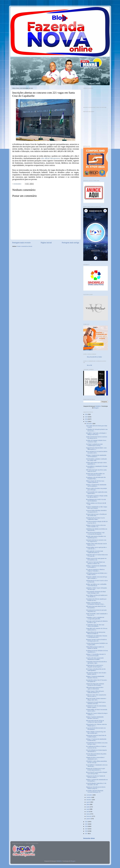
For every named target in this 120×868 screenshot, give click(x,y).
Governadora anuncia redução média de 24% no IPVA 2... (97, 496)
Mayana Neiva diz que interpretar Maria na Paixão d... (96, 633)
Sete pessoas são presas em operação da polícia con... (96, 611)
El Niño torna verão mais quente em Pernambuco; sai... (96, 559)
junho (88, 807)
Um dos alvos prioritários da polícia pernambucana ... (96, 755)
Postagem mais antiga (70, 243)
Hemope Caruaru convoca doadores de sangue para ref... (96, 640)
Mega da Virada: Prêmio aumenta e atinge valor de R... (96, 699)
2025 (86, 417)
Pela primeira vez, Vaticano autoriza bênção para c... (96, 725)
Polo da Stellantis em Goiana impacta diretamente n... (96, 751)
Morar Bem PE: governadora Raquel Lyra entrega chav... (97, 773)
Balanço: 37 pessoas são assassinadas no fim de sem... (96, 740)
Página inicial (46, 243)
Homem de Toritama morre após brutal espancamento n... (95, 769)
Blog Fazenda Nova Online (94, 357)
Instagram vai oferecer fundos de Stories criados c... (96, 777)
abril (88, 812)
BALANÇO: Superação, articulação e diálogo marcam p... (96, 434)
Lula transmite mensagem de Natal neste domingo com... (96, 592)
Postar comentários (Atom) (25, 246)
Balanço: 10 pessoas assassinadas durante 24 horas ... (95, 677)
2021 (86, 824)
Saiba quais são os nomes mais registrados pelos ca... (95, 552)
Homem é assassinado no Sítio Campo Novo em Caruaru (97, 508)
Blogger (96, 408)
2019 (86, 829)
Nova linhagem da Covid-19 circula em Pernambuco (96, 500)
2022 (86, 822)
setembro (89, 800)
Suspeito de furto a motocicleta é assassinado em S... (95, 758)
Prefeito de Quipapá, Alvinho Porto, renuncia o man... (96, 441)
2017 (86, 834)
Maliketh (98, 406)
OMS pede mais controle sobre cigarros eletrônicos (95, 688)
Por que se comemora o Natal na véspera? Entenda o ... (95, 570)
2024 (86, 419)
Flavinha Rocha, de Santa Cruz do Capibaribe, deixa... (95, 519)
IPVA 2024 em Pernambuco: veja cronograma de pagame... (95, 533)
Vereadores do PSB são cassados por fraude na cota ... (96, 600)
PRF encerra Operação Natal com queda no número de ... (95, 563)
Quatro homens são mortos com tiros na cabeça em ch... (97, 437)
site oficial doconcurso (51, 158)
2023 (86, 422)
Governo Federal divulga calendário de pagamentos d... (96, 511)
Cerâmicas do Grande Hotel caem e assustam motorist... (96, 703)
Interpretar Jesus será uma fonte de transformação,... (96, 736)
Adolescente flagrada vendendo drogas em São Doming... (95, 685)
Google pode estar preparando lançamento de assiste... (95, 659)
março (88, 814)
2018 (86, 831)
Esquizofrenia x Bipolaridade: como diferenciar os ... (96, 449)
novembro (90, 795)
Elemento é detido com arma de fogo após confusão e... (97, 578)
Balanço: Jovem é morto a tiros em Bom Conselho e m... (96, 526)
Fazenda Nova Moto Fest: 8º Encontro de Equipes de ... (97, 681)
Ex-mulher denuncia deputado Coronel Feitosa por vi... (95, 791)
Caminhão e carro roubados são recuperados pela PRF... (95, 618)
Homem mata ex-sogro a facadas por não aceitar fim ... (96, 515)
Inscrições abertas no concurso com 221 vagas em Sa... (96, 541)
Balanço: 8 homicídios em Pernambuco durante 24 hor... (95, 603)
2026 (86, 414)
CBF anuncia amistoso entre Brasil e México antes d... (96, 673)
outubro (89, 797)
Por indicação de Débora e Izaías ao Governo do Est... (96, 747)
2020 (86, 826)
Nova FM (89, 365)
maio (88, 809)
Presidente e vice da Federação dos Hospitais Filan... (96, 478)
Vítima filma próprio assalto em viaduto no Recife (95, 648)
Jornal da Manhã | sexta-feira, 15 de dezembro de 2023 (96, 784)
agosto (88, 802)
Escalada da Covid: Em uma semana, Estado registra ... (96, 707)
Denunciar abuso (89, 838)
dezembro (90, 424)
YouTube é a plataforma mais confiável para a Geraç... (94, 445)
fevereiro (89, 816)
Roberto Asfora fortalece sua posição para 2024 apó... (97, 489)
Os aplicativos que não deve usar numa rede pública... (95, 625)
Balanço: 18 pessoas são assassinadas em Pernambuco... (96, 485)
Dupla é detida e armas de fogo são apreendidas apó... (96, 732)
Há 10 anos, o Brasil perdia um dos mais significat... (96, 670)
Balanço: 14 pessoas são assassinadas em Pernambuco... (96, 456)
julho (88, 804)
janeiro (89, 819)
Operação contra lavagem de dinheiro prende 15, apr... (97, 622)
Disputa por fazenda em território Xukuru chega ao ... (96, 788)
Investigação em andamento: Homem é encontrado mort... (97, 637)
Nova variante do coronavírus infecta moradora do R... (97, 452)
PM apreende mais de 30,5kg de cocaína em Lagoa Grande (95, 721)
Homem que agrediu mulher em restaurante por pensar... (95, 474)
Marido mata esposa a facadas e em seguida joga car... (96, 537)
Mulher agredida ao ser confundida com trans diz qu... (96, 585)
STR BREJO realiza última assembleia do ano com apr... (96, 762)
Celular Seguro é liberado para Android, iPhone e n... (95, 692)
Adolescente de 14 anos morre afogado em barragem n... (95, 666)
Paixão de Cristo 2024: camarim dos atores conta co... (96, 696)
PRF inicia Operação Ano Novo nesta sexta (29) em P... (96, 471)
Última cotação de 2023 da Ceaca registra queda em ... (95, 482)
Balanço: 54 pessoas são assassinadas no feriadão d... (96, 566)
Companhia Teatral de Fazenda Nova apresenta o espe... (96, 662)
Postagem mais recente (21, 243)
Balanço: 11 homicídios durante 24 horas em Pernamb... (96, 655)
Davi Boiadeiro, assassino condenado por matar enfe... (96, 460)
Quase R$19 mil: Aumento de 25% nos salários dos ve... (97, 629)
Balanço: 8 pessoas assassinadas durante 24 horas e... (95, 718)
